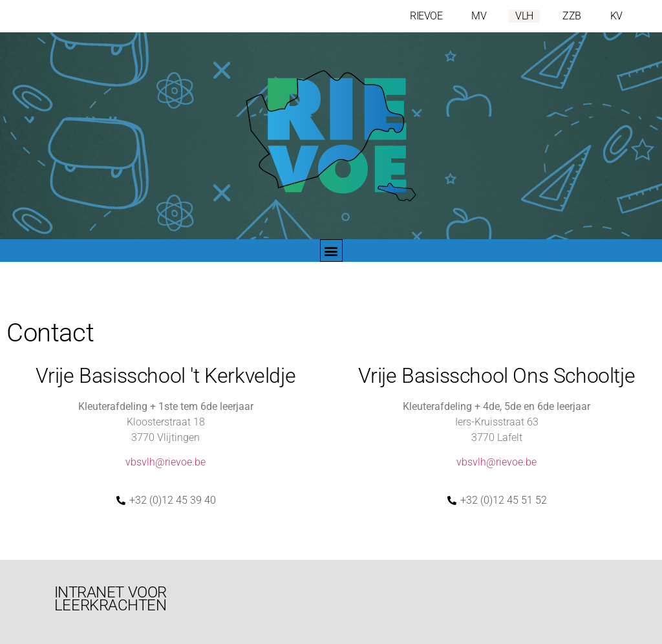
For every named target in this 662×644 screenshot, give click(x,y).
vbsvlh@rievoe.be (165, 462)
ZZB (572, 16)
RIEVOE (426, 16)
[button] (331, 251)
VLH (524, 16)
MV (479, 16)
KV (616, 16)
